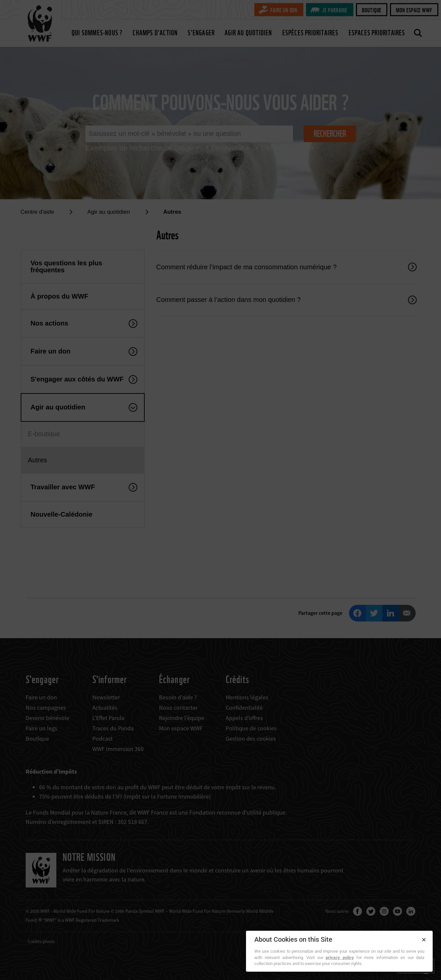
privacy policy (340, 958)
